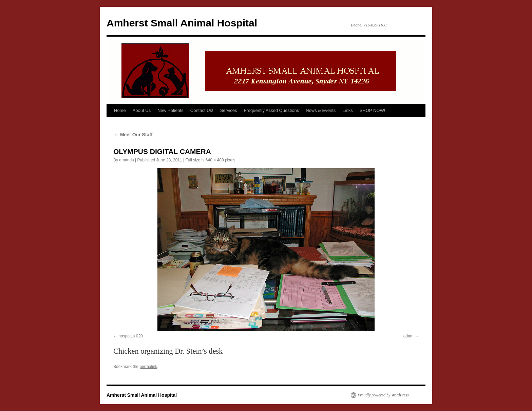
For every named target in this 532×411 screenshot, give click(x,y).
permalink (148, 367)
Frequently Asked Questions (272, 110)
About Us (142, 110)
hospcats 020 (130, 336)
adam (408, 336)
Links (347, 110)
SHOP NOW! (373, 110)
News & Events (321, 110)
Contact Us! (202, 110)
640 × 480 (215, 160)
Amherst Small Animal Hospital (182, 23)
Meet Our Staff (133, 135)
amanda (126, 160)
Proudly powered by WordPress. (384, 395)
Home (120, 110)
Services (229, 110)
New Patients (170, 110)
